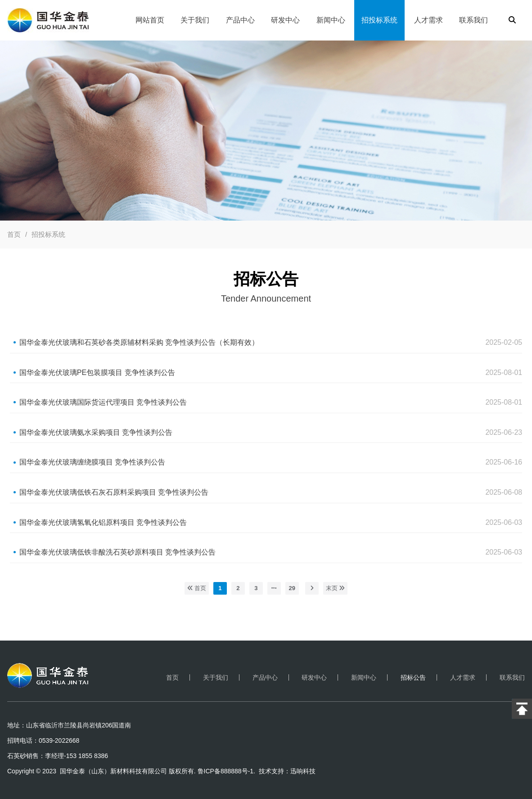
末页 (336, 588)
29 (292, 588)
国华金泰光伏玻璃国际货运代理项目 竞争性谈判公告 (103, 402)
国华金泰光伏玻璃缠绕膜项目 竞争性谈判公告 (92, 462)
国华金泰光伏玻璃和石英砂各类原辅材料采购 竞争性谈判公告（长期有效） (139, 342)
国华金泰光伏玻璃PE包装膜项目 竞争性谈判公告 (97, 372)
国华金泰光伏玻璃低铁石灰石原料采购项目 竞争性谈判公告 (114, 492)
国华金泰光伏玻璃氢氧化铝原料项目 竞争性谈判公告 (103, 522)
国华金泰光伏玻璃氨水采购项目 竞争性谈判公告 (96, 432)
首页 (14, 234)
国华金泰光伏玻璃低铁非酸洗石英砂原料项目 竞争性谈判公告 (117, 552)
